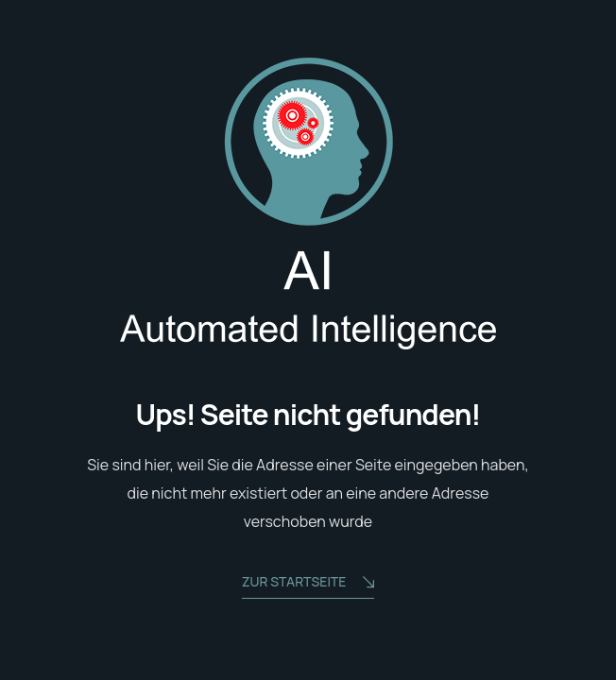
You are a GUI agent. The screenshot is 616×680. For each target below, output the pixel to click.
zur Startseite (308, 583)
